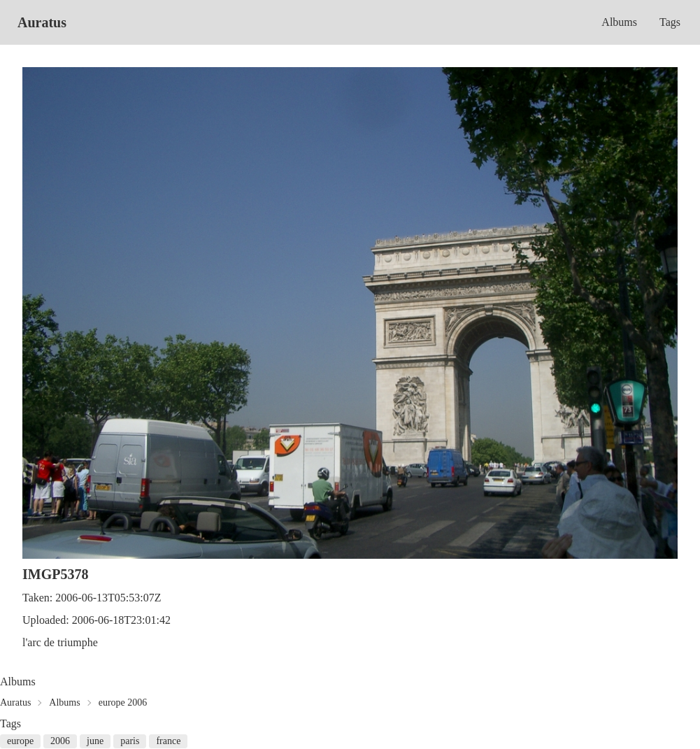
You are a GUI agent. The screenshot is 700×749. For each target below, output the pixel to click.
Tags (670, 22)
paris (130, 741)
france (168, 741)
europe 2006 (123, 702)
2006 (60, 741)
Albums (619, 22)
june (95, 741)
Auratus (42, 22)
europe (20, 741)
